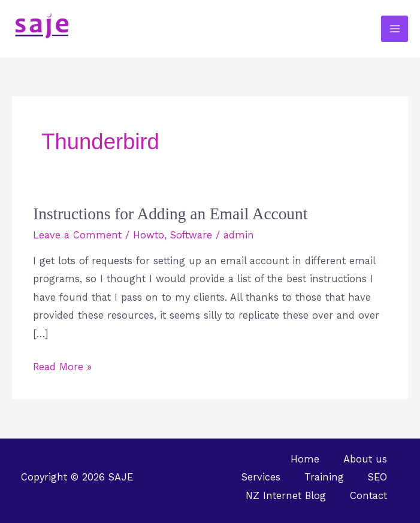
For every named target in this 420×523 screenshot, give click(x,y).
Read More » (62, 365)
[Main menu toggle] (395, 29)
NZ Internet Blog (286, 496)
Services (261, 477)
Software (191, 235)
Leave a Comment (77, 235)
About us (365, 459)
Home (305, 459)
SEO (377, 477)
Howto (149, 235)
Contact (368, 496)
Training (324, 477)
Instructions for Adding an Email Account (170, 214)
